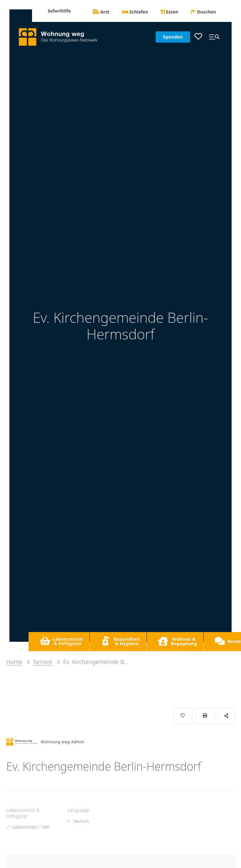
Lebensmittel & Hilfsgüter (61, 641)
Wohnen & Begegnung (177, 641)
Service (43, 662)
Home (14, 662)
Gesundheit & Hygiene (120, 641)
